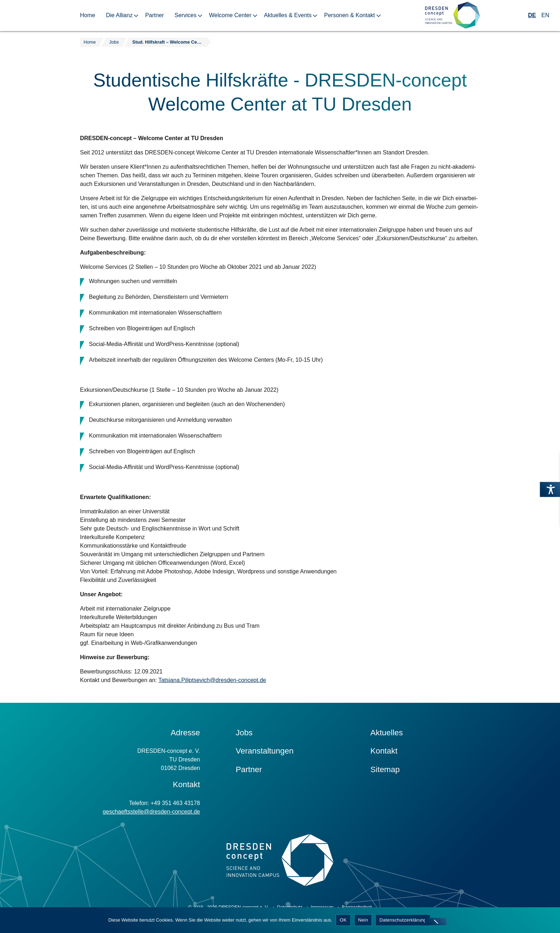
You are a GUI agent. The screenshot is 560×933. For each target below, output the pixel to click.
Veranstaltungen (265, 751)
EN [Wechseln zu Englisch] (545, 15)
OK (343, 920)
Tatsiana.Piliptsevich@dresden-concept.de (212, 680)
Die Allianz (119, 15)
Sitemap (385, 769)
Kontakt (384, 751)
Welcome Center (230, 15)
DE (532, 15)
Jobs (244, 733)
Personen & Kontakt (349, 15)
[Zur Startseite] (452, 16)
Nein (363, 920)
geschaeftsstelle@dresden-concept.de (151, 812)
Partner (154, 15)
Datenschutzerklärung (403, 920)
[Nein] (436, 922)
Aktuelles (387, 733)
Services (186, 15)
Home (88, 15)
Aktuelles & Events (288, 15)
